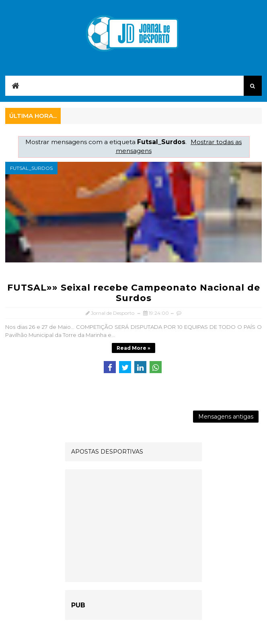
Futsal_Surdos (31, 168)
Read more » (133, 348)
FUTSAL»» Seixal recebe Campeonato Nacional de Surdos (134, 293)
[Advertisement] (133, 526)
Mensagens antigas (226, 417)
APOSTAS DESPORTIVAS (107, 452)
